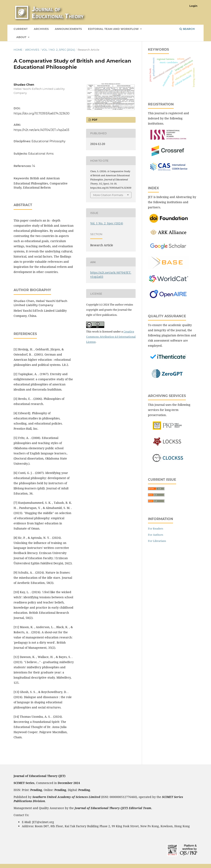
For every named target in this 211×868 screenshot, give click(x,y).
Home (18, 50)
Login (193, 6)
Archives (41, 29)
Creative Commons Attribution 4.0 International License (111, 337)
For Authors (156, 535)
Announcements (68, 29)
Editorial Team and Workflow (114, 29)
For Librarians (157, 541)
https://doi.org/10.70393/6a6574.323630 (42, 113)
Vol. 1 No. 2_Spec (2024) (58, 50)
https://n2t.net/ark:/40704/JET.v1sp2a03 (41, 130)
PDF (94, 120)
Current (21, 29)
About (22, 37)
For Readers (156, 528)
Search (187, 29)
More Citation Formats (108, 195)
